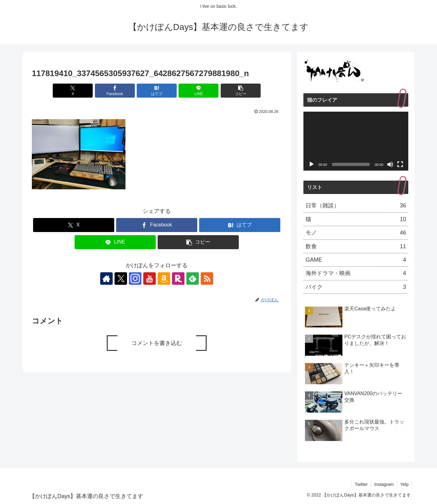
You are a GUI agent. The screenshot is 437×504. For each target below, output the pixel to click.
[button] (241, 91)
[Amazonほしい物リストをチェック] (164, 279)
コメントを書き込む (157, 343)
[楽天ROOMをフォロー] (178, 279)
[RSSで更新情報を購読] (207, 279)
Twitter (361, 484)
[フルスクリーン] (400, 164)
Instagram (384, 484)
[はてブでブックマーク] (157, 91)
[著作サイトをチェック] (106, 279)
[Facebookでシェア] (115, 91)
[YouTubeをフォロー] (150, 279)
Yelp (404, 484)
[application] (356, 141)
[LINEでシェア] (199, 91)
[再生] (312, 164)
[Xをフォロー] (121, 279)
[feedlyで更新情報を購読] (193, 279)
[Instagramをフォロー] (135, 279)
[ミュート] (390, 164)
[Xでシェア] (73, 91)
